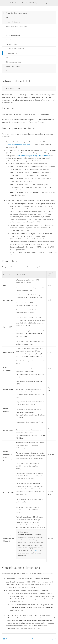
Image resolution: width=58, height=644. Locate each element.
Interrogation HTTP (12, 53)
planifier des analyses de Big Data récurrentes (33, 155)
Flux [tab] (7, 17)
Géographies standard (13, 62)
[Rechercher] (46, 3)
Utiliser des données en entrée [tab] (16, 13)
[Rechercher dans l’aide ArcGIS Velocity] (27, 3)
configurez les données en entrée (18, 144)
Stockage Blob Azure (13, 35)
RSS (7, 58)
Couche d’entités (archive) (15, 49)
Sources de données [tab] (13, 22)
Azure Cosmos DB (12, 40)
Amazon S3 (10, 31)
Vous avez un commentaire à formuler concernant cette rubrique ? (31, 640)
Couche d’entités (12, 44)
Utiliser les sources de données (16, 26)
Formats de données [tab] (13, 66)
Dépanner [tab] (9, 71)
